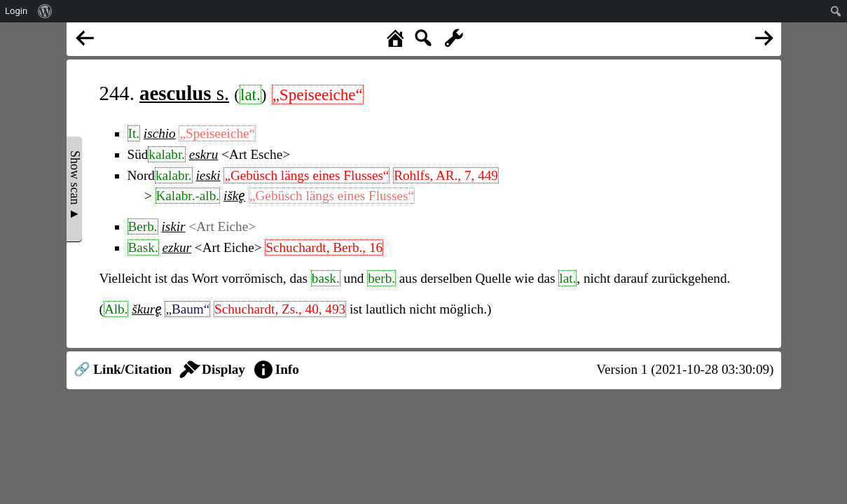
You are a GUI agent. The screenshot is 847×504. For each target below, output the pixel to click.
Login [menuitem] (16, 11)
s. (184, 93)
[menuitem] (45, 11)
